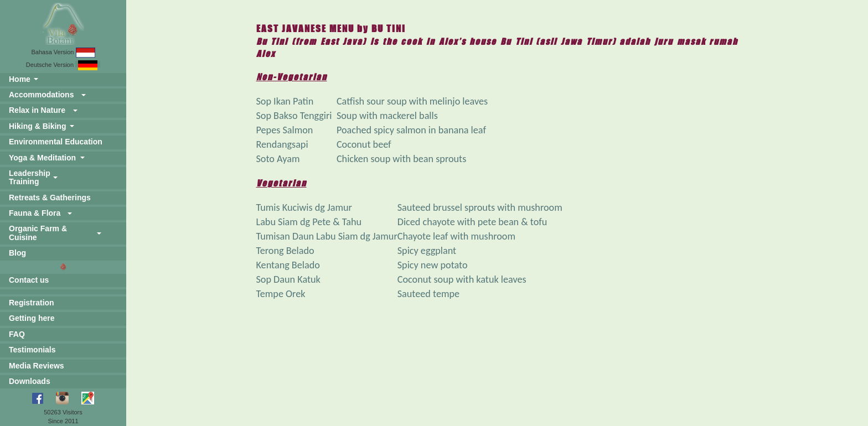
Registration (32, 303)
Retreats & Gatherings (50, 198)
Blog (17, 253)
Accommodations (41, 95)
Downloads (30, 381)
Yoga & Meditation (42, 158)
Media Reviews (37, 366)
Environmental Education (56, 142)
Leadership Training (30, 177)
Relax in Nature (37, 110)
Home (20, 79)
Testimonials (32, 350)
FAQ (17, 334)
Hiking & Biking (37, 126)
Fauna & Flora (35, 213)
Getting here (32, 318)
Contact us (29, 280)
